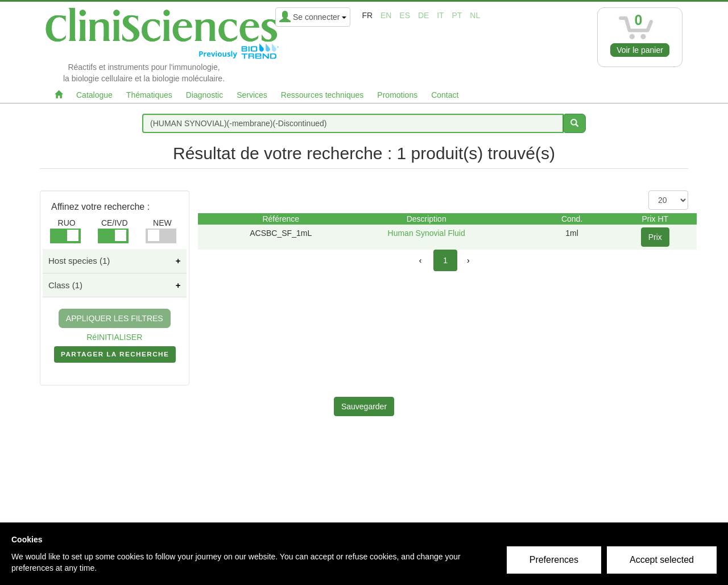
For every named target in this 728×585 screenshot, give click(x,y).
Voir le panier (640, 50)
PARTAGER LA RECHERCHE (115, 356)
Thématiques (149, 95)
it (440, 15)
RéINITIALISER (114, 337)
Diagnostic (204, 95)
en (386, 15)
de (423, 15)
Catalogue (94, 95)
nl (475, 15)
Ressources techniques (322, 95)
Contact (445, 95)
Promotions (397, 95)
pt (457, 15)
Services (252, 95)
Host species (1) (79, 261)
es (405, 15)
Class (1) (65, 285)
